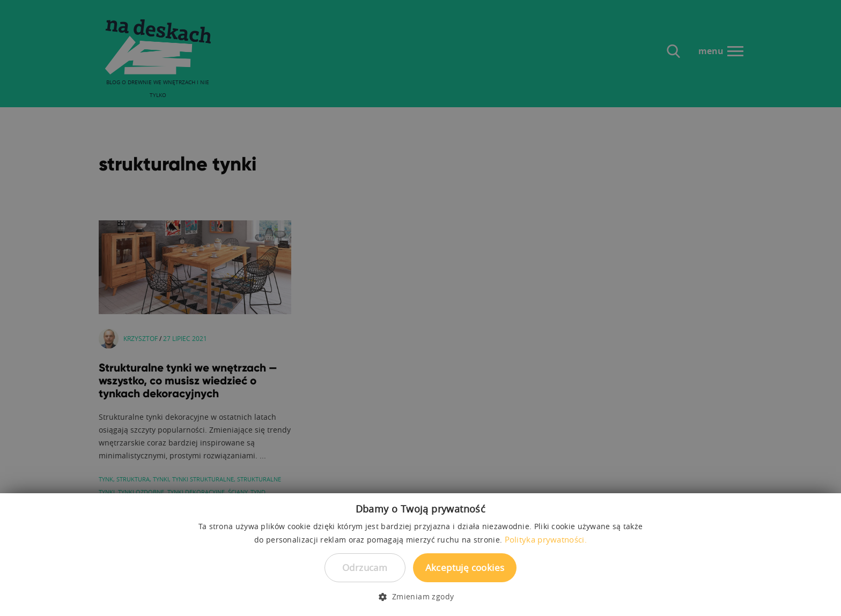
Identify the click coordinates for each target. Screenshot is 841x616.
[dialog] (420, 308)
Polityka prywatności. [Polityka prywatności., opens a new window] (546, 539)
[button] (420, 597)
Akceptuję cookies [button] (465, 567)
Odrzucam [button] (365, 567)
